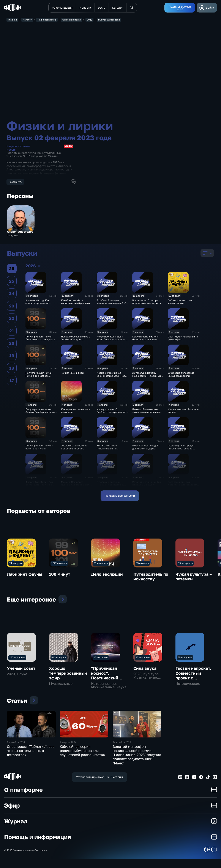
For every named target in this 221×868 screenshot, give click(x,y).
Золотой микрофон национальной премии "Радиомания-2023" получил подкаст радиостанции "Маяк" (137, 764)
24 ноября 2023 (122, 751)
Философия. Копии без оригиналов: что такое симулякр (39, 485)
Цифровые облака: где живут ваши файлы (181, 375)
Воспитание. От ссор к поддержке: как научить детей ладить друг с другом (147, 305)
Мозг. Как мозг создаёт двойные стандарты (146, 448)
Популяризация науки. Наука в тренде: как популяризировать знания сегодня (41, 378)
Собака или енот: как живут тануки (180, 302)
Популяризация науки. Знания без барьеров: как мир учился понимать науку (41, 414)
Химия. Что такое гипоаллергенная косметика (107, 449)
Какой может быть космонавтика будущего (75, 302)
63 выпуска (142, 564)
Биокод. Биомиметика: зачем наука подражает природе (146, 413)
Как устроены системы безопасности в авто (146, 339)
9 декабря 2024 (16, 751)
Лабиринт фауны (24, 575)
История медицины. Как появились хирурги (147, 484)
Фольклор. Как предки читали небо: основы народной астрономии (181, 449)
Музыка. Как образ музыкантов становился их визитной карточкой (77, 485)
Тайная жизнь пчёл (72, 374)
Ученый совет (21, 669)
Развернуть (15, 182)
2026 (39, 266)
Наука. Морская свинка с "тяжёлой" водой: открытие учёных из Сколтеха (76, 341)
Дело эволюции (107, 575)
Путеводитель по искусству (151, 577)
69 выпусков (185, 564)
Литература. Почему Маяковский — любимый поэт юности (147, 377)
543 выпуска (59, 658)
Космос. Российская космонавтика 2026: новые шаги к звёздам (112, 377)
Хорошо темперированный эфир (68, 674)
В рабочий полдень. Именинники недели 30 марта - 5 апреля (110, 485)
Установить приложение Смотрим (99, 786)
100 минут (60, 575)
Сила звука (145, 669)
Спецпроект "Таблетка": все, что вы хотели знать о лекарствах (31, 759)
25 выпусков (185, 658)
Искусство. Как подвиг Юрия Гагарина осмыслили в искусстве (112, 340)
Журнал (110, 830)
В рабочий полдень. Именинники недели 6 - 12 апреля (112, 304)
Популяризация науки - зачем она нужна (39, 448)
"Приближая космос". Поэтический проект (105, 676)
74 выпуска (16, 564)
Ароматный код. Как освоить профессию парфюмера (37, 304)
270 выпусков (17, 658)
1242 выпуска (59, 564)
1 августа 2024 (68, 751)
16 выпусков (101, 658)
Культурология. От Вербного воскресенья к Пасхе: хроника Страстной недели (112, 414)
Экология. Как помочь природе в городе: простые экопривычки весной (74, 451)
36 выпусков (101, 564)
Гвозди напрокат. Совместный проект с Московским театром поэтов (193, 678)
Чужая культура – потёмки (194, 577)
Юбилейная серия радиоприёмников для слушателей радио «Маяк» (82, 759)
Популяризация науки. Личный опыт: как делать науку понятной (40, 340)
